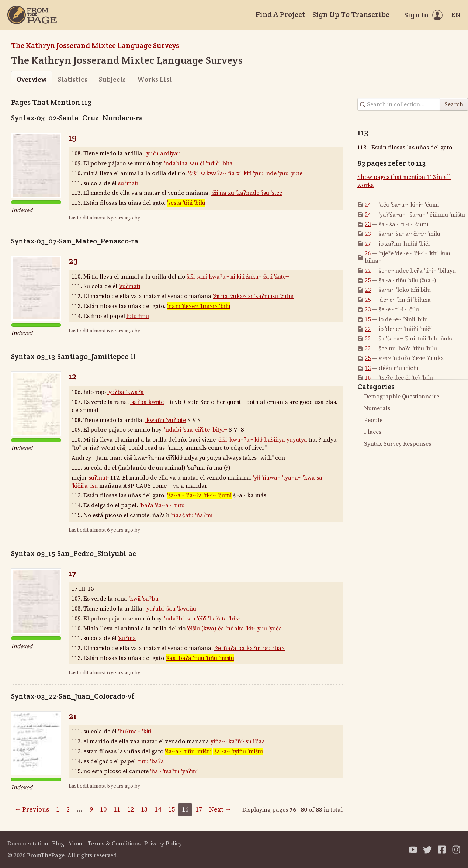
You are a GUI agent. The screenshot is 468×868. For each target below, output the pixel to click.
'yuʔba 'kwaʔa (126, 392)
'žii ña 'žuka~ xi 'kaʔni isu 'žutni (253, 296)
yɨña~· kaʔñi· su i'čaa (238, 741)
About (76, 844)
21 (73, 716)
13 (368, 368)
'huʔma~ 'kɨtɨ (135, 732)
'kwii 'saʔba (144, 599)
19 (73, 137)
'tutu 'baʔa (151, 761)
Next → (220, 810)
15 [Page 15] (171, 810)
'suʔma (127, 638)
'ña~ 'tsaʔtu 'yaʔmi (174, 771)
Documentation (28, 844)
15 (368, 319)
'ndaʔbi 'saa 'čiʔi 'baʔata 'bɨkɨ (202, 619)
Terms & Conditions (114, 844)
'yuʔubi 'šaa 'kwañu (171, 609)
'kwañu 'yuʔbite (166, 420)
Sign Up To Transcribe (351, 14)
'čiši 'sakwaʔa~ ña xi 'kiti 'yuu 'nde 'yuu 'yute (245, 173)
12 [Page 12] (131, 810)
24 (368, 205)
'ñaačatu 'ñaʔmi (192, 515)
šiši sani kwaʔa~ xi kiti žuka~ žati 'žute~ (238, 277)
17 (72, 573)
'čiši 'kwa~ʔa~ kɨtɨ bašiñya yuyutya (262, 440)
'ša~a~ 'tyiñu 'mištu (238, 751)
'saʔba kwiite (147, 402)
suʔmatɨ (99, 478)
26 (368, 253)
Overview (32, 79)
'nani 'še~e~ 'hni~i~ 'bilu (199, 306)
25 (368, 280)
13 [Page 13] (144, 810)
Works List (155, 79)
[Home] (32, 15)
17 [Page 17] (199, 810)
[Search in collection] (399, 104)
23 (73, 261)
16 (368, 378)
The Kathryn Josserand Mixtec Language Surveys (95, 45)
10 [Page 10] (103, 810)
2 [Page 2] (68, 810)
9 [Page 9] (91, 810)
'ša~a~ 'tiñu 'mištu (188, 751)
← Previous (32, 810)
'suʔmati (129, 286)
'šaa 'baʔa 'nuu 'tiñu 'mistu (200, 658)
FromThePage (46, 855)
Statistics (73, 79)
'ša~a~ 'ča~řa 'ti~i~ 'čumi (199, 495)
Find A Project (280, 14)
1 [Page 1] (58, 810)
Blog (58, 844)
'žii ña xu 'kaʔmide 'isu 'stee (247, 193)
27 (368, 244)
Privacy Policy (163, 844)
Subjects (112, 79)
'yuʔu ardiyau (163, 153)
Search (454, 104)
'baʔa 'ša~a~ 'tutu (162, 505)
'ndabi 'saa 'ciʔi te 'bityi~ (196, 430)
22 (368, 271)
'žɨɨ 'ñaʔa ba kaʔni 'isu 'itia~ (249, 648)
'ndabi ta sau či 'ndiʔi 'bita (198, 163)
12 (73, 376)
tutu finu (138, 316)
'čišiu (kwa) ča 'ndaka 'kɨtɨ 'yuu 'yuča (235, 629)
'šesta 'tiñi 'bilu (186, 203)
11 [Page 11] (117, 810)
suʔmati (128, 183)
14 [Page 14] (158, 810)
